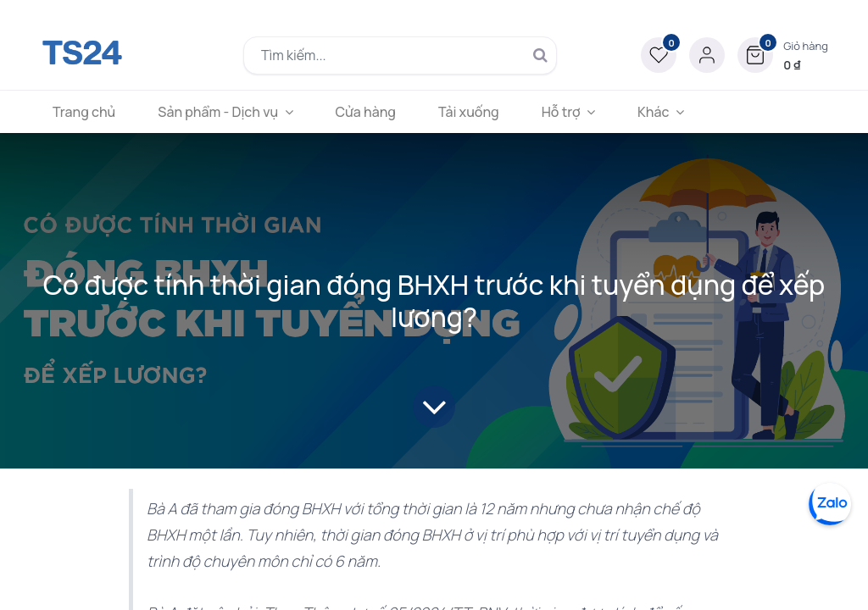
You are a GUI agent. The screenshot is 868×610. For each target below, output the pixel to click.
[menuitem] (84, 112)
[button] (783, 55)
